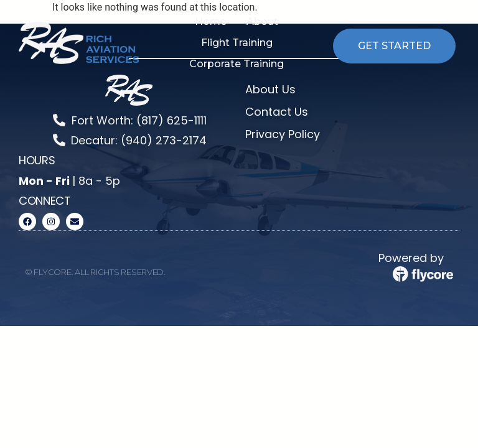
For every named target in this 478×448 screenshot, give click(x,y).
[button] (262, 22)
